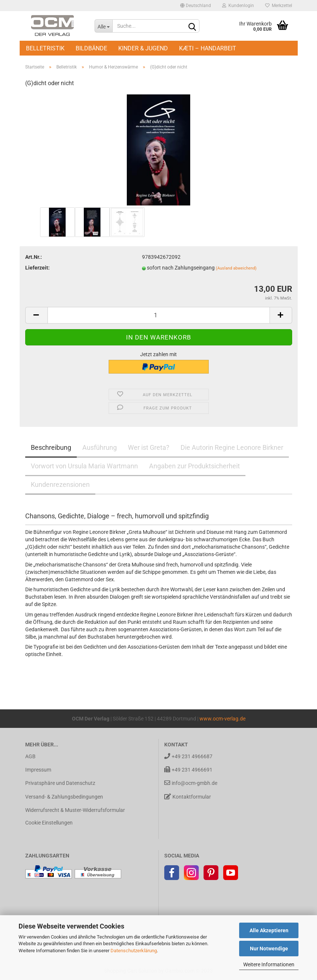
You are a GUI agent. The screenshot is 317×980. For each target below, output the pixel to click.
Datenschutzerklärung (134, 951)
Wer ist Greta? (149, 447)
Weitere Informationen (269, 964)
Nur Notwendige (269, 949)
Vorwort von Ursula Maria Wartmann (84, 466)
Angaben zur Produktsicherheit (194, 466)
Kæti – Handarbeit (208, 48)
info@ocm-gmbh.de (191, 783)
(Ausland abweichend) (236, 268)
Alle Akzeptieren (269, 930)
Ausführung (100, 447)
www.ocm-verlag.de (222, 719)
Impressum (38, 770)
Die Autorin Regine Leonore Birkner (232, 447)
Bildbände (91, 48)
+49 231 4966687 (188, 756)
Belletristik (45, 48)
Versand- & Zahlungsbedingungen (64, 797)
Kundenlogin (238, 6)
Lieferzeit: (37, 268)
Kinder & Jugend (143, 48)
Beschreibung (51, 447)
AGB (30, 756)
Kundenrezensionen (60, 484)
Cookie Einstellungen (49, 823)
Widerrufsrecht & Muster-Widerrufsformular (75, 810)
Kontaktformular (188, 797)
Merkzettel (279, 6)
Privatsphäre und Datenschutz (60, 783)
